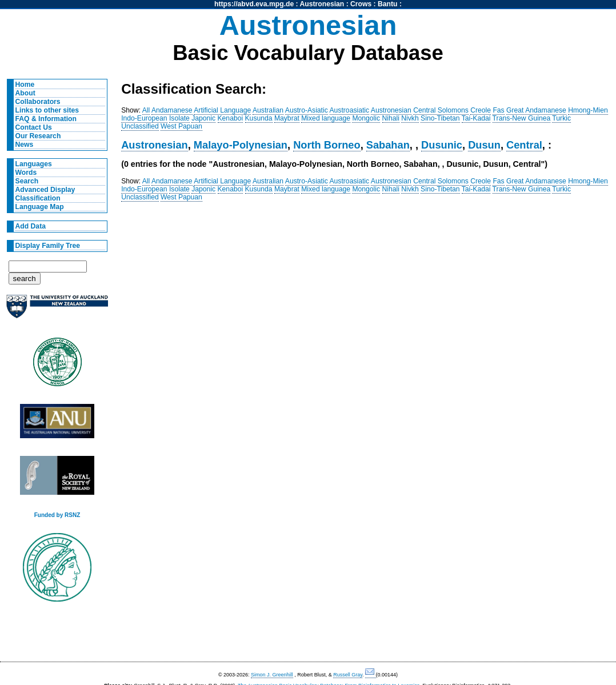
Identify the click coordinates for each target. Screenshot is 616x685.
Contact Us (34, 127)
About (25, 93)
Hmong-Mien (588, 110)
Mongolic (366, 118)
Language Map (40, 207)
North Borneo (327, 145)
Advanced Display (45, 190)
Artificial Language (222, 110)
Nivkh (410, 118)
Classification (38, 198)
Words (26, 173)
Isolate (179, 118)
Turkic (561, 118)
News (25, 145)
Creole (481, 110)
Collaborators (38, 102)
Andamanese (172, 110)
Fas (498, 110)
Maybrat (287, 118)
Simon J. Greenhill (272, 675)
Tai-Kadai (476, 118)
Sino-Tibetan (440, 118)
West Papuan (181, 126)
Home (25, 85)
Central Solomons (441, 110)
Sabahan (388, 145)
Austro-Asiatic (307, 110)
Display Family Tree (48, 246)
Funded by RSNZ (57, 515)
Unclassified (140, 126)
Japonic (203, 118)
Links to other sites (47, 110)
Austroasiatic (350, 110)
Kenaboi (231, 118)
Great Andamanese (536, 110)
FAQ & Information (46, 119)
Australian (268, 110)
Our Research (38, 136)
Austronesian (322, 4)
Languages (34, 164)
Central (524, 145)
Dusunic (442, 145)
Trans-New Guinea (522, 118)
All (146, 110)
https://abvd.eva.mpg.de (254, 4)
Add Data (31, 226)
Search (27, 181)
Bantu (387, 4)
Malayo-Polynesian (241, 145)
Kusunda (259, 118)
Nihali (391, 118)
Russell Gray (348, 675)
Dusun (484, 145)
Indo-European (144, 118)
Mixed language (326, 118)
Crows (361, 4)
